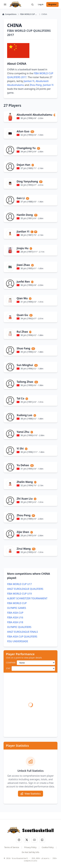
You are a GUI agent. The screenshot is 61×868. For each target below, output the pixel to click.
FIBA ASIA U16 (15, 617)
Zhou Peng (36, 85)
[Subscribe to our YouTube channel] (34, 840)
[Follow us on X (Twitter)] (27, 840)
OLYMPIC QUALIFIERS (19, 627)
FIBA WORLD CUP (17, 603)
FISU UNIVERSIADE (18, 641)
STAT (8, 668)
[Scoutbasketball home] (15, 4)
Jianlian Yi (29, 81)
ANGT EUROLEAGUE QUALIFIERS (25, 589)
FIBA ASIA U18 (15, 622)
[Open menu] (5, 4)
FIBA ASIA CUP (15, 613)
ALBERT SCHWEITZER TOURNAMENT (27, 598)
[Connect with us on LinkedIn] (42, 840)
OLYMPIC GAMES (17, 608)
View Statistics (30, 794)
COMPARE (11, 663)
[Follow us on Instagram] (19, 840)
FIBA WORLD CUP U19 (19, 594)
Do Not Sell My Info (31, 852)
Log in (41, 4)
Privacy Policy (30, 847)
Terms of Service (12, 847)
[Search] (32, 4)
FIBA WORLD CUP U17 (19, 584)
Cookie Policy (48, 847)
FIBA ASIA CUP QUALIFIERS (22, 637)
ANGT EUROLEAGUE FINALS (22, 632)
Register (52, 4)
